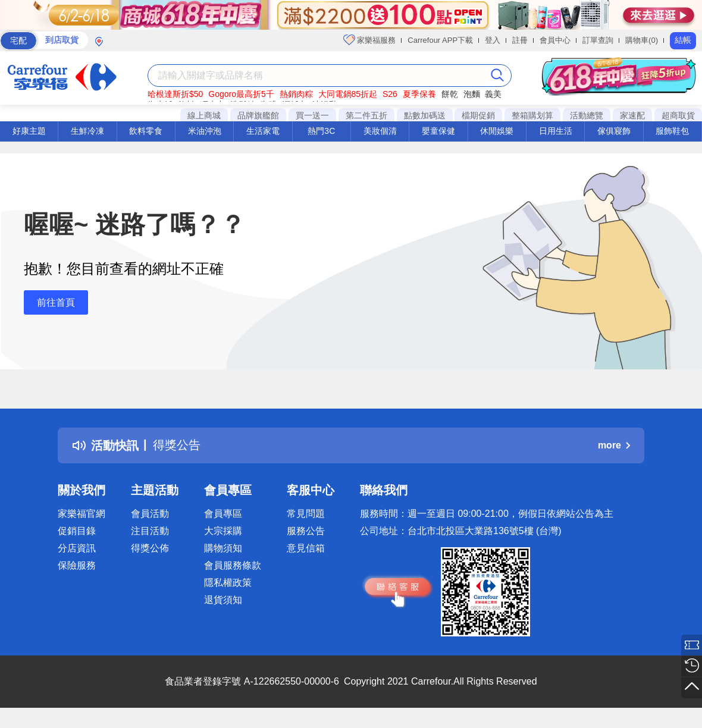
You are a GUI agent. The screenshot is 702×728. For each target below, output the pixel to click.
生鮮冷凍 (87, 131)
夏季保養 (419, 94)
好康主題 (29, 131)
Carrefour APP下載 (440, 40)
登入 (493, 40)
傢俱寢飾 (614, 131)
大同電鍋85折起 (348, 94)
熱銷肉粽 (296, 94)
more (614, 445)
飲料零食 (146, 131)
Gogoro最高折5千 (241, 94)
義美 (493, 94)
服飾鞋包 (672, 131)
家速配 (632, 115)
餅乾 (450, 94)
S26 (390, 94)
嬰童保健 (438, 131)
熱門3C (321, 131)
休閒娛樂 (497, 131)
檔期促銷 (478, 115)
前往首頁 (56, 302)
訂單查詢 (598, 40)
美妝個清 (380, 131)
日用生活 (556, 131)
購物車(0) (642, 40)
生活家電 (263, 131)
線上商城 (204, 115)
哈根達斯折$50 (175, 94)
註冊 (520, 40)
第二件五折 (366, 115)
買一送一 (312, 115)
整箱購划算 (532, 115)
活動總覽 (587, 115)
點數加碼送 (425, 115)
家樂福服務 (370, 40)
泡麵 (472, 94)
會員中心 (555, 40)
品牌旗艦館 (258, 115)
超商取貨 (678, 115)
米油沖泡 (205, 131)
